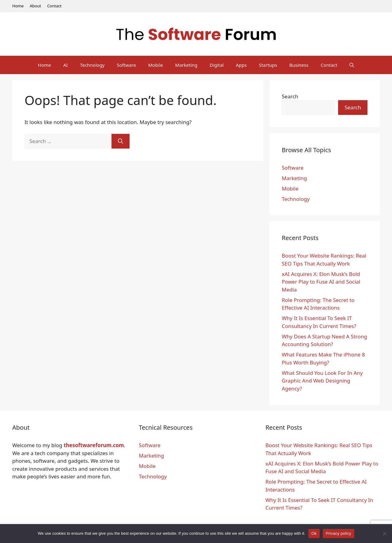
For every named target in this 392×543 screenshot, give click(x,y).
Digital (217, 65)
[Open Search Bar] (352, 65)
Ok (314, 533)
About (35, 6)
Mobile (156, 65)
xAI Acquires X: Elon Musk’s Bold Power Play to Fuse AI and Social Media (321, 282)
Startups (268, 65)
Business (299, 65)
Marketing (186, 65)
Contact (54, 6)
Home (18, 6)
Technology (92, 65)
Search (290, 96)
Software (126, 65)
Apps (241, 65)
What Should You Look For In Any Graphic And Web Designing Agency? (322, 381)
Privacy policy (339, 533)
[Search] (121, 141)
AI (65, 65)
